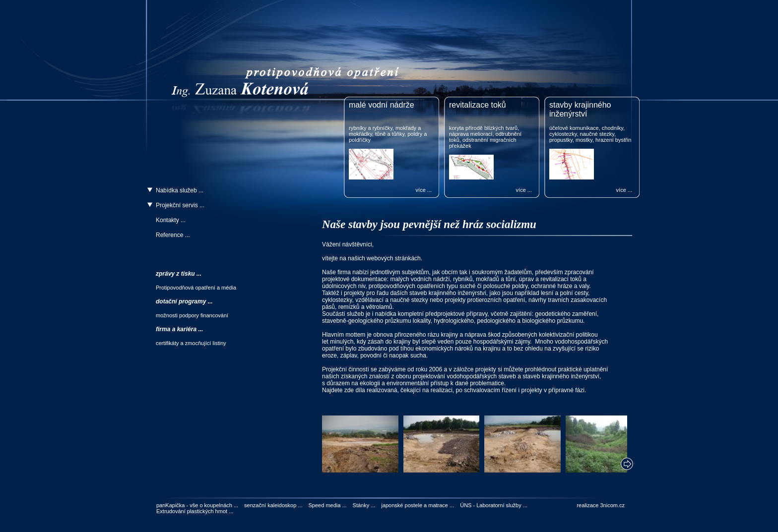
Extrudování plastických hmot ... (195, 511)
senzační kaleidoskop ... (273, 505)
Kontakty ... (171, 220)
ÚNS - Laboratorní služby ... (494, 505)
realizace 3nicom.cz (601, 505)
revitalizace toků (478, 105)
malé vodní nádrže (382, 105)
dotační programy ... (184, 301)
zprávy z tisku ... (179, 274)
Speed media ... (328, 505)
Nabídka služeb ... (180, 190)
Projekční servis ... (180, 205)
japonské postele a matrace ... (418, 505)
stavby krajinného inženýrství (580, 109)
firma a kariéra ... (179, 329)
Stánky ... (364, 505)
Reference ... (173, 235)
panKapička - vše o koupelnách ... (197, 505)
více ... (424, 190)
